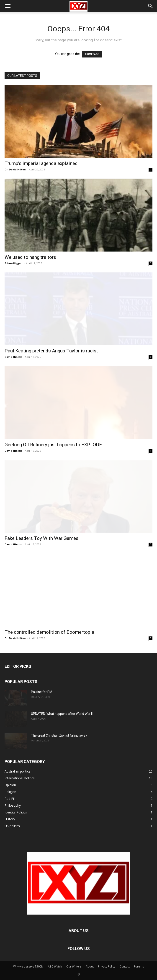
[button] (8, 6)
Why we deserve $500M (28, 966)
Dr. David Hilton (15, 169)
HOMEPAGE (92, 54)
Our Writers (74, 966)
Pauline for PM (42, 692)
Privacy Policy (107, 966)
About (90, 966)
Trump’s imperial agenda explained (41, 163)
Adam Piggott (14, 263)
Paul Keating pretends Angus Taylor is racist (51, 351)
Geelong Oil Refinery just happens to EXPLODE (53, 445)
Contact (125, 966)
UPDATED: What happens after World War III (62, 714)
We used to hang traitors (30, 257)
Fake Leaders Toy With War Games (41, 538)
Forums (139, 966)
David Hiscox (13, 357)
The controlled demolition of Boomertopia (49, 632)
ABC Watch (55, 966)
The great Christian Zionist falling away (59, 736)
